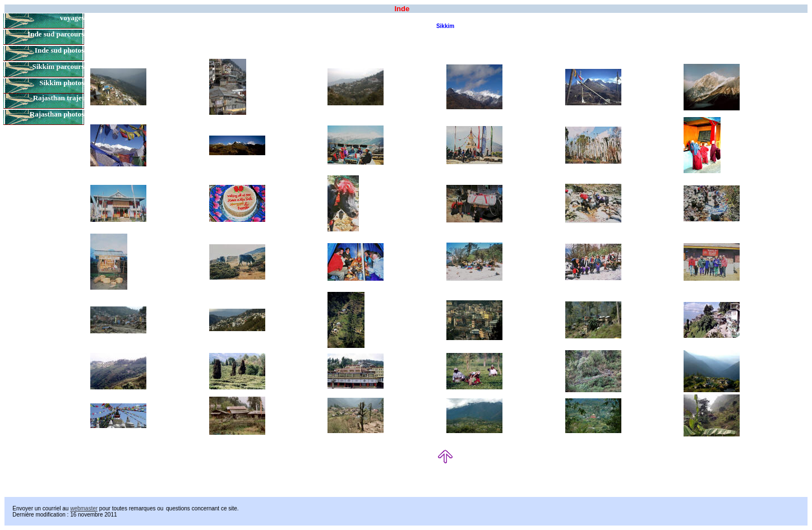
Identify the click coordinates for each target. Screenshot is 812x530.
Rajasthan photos (57, 114)
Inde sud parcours (56, 34)
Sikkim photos (62, 83)
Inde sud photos (59, 50)
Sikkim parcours (58, 66)
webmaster (84, 508)
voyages (72, 18)
